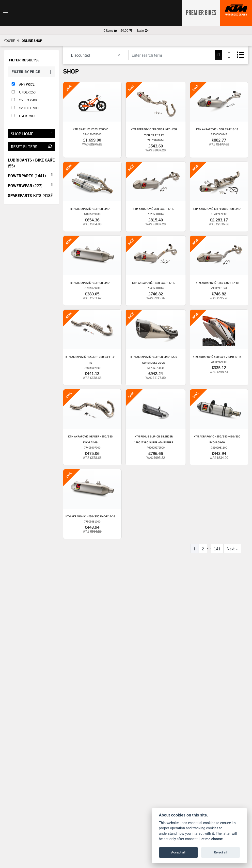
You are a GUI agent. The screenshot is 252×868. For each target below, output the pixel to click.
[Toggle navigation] (5, 13)
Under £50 (27, 92)
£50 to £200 (28, 100)
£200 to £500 (29, 108)
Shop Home (31, 134)
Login (143, 30)
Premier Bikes (200, 12)
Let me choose (211, 839)
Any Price (27, 84)
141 (217, 549)
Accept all (178, 852)
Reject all (220, 852)
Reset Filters (31, 146)
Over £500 (27, 116)
